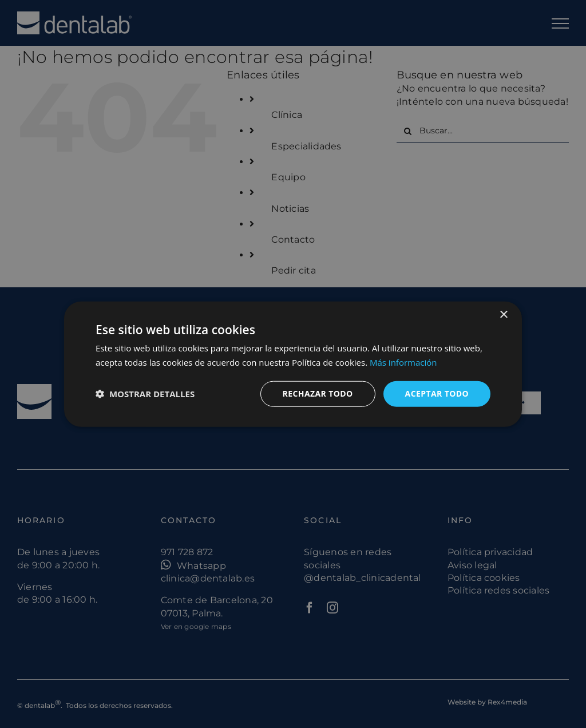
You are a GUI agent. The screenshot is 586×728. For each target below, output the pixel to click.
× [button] (503, 315)
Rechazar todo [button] (318, 393)
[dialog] (293, 364)
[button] (145, 394)
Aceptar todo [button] (437, 393)
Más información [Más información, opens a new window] (403, 362)
